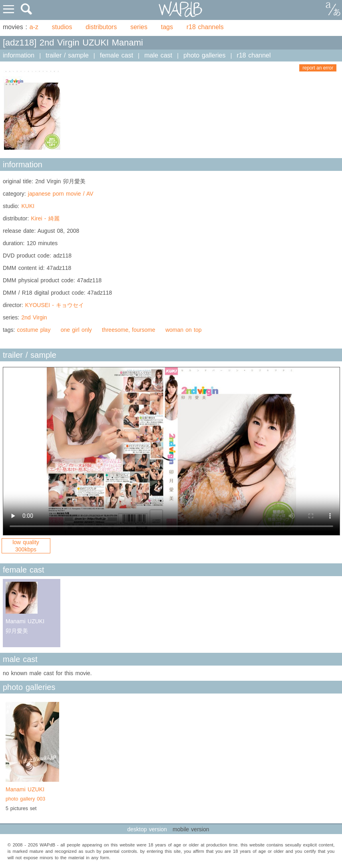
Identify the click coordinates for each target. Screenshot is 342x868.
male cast (158, 55)
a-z (34, 27)
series (139, 27)
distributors (101, 27)
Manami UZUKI (32, 795)
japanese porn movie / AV (61, 194)
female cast (116, 55)
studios (62, 27)
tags (167, 27)
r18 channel (254, 55)
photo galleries (204, 55)
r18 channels (205, 27)
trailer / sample (67, 55)
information (19, 55)
